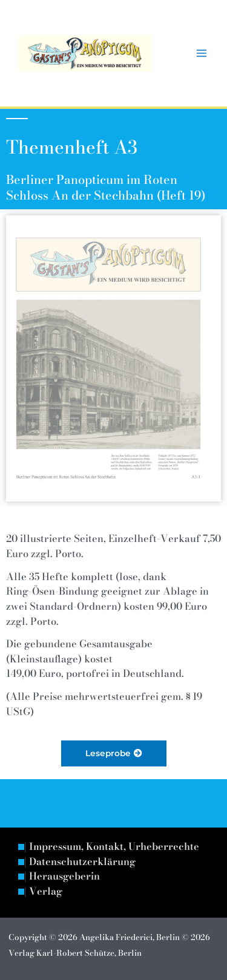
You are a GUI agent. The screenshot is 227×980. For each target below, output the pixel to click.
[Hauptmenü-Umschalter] (201, 54)
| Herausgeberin (62, 877)
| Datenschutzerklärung (80, 862)
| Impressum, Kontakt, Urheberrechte (112, 847)
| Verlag (43, 892)
